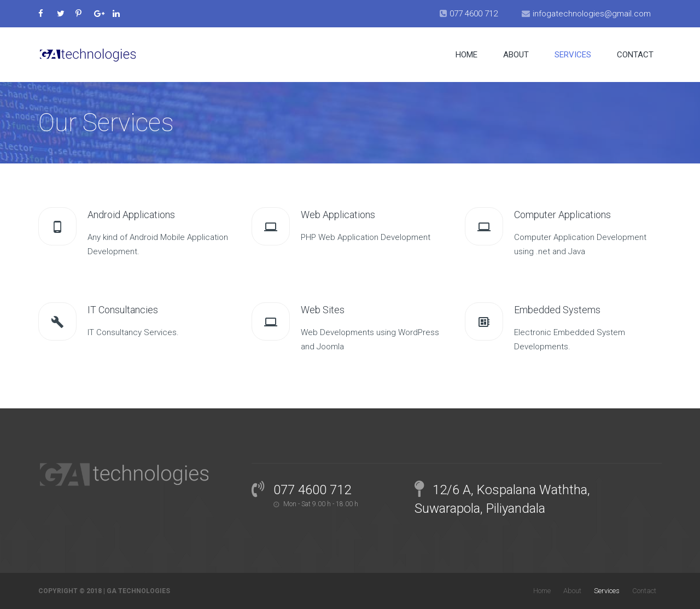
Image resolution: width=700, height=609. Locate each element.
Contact (635, 55)
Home (466, 55)
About (516, 55)
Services (573, 55)
